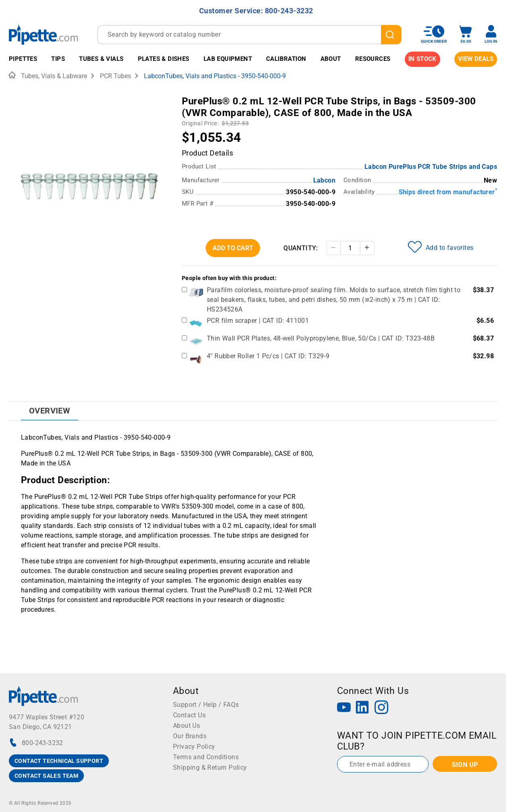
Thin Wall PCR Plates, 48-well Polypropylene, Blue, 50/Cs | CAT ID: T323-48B (321, 338)
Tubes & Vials (101, 59)
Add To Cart (233, 248)
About (331, 59)
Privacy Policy (194, 747)
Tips (58, 59)
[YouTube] (344, 708)
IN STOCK (423, 59)
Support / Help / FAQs (206, 705)
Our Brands (190, 736)
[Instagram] (381, 708)
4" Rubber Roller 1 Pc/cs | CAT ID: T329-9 (268, 356)
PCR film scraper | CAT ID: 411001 (258, 321)
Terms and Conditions (206, 757)
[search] (391, 35)
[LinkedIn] (362, 708)
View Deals (476, 59)
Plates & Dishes (164, 59)
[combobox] (249, 35)
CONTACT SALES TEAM (46, 776)
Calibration (286, 59)
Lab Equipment (228, 59)
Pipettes (23, 59)
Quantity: (301, 248)
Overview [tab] (50, 411)
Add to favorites (441, 247)
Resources (373, 59)
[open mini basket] (466, 34)
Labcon (324, 180)
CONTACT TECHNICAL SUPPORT (59, 761)
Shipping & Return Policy (210, 767)
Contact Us (189, 715)
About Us (186, 726)
